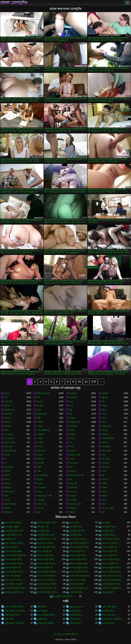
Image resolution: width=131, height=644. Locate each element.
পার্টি (39, 471)
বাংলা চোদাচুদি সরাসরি (14, 564)
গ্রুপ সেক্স (106, 459)
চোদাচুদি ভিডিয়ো (109, 535)
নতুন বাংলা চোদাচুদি (45, 543)
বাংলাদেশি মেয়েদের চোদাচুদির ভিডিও (80, 588)
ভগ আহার (9, 467)
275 (94, 382)
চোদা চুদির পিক (75, 527)
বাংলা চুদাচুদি (42, 611)
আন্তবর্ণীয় (106, 447)
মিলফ (104, 410)
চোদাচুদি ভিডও (108, 531)
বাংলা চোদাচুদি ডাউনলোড (15, 555)
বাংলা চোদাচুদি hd (109, 547)
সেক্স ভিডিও (42, 607)
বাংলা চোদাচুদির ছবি (13, 568)
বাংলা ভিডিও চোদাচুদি (14, 584)
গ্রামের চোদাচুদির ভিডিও (47, 523)
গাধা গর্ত (73, 492)
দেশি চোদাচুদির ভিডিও (111, 539)
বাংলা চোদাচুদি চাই (77, 551)
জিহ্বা (104, 488)
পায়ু (103, 500)
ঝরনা (104, 504)
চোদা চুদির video (11, 527)
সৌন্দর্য (7, 418)
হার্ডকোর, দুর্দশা (75, 504)
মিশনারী (40, 406)
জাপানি (40, 443)
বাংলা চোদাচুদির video (79, 564)
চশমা (104, 455)
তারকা (7, 455)
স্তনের (39, 492)
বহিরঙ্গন (105, 434)
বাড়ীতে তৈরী (75, 455)
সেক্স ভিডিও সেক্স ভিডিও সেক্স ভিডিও (16, 623)
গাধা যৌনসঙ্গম (10, 451)
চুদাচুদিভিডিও (42, 619)
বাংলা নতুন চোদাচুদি (78, 580)
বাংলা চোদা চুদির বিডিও (47, 547)
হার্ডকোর (73, 393)
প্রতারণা (73, 496)
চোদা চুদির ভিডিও (109, 527)
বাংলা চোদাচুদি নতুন (45, 555)
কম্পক (7, 480)
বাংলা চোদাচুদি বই (109, 555)
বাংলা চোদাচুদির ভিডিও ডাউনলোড (16, 572)
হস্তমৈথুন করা (75, 422)
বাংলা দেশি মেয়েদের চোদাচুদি (113, 576)
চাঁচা (103, 402)
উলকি (72, 434)
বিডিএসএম (9, 492)
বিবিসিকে (41, 459)
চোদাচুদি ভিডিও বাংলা (46, 535)
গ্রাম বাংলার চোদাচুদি (13, 523)
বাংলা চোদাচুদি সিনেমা (46, 564)
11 (86, 382)
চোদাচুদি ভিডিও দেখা (13, 535)
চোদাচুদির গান (10, 539)
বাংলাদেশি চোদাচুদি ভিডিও (15, 588)
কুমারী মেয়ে (9, 410)
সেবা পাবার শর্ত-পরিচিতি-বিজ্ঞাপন (65, 634)
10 (79, 382)
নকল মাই (73, 484)
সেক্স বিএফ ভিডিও (12, 615)
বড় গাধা (40, 508)
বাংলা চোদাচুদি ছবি (109, 551)
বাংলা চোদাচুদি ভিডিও (78, 560)
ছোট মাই (8, 402)
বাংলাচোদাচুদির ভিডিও (111, 584)
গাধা (39, 398)
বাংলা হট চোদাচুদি (77, 584)
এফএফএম (74, 463)
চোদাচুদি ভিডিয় (76, 535)
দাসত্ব (7, 500)
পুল (103, 512)
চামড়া (104, 422)
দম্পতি (40, 447)
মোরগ (72, 459)
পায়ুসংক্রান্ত (106, 426)
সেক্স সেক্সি (9, 619)
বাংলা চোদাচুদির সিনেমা (111, 572)
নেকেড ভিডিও (75, 623)
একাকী (40, 439)
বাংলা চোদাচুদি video (13, 551)
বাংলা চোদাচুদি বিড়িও (13, 560)
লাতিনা (8, 475)
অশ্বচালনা (73, 398)
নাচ (71, 480)
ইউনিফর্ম (73, 508)
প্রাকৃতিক (40, 434)
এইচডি (105, 406)
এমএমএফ (106, 467)
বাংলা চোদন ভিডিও (110, 543)
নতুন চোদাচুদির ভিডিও (14, 543)
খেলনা (40, 426)
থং (6, 463)
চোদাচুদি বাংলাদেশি (77, 531)
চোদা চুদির (106, 523)
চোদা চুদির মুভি (43, 531)
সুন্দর (39, 410)
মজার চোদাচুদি (108, 592)
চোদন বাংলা (74, 523)
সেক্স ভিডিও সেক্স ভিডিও (15, 611)
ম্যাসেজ (40, 484)
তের (71, 406)
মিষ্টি (39, 418)
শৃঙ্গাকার (8, 426)
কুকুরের (105, 398)
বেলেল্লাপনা (42, 488)
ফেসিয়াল (73, 426)
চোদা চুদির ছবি (43, 527)
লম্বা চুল (8, 484)
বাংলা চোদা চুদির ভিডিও (79, 547)
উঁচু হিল (40, 480)
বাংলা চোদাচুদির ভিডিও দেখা (48, 572)
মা (5, 459)
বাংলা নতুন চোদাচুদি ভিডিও (113, 580)
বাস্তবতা (73, 471)
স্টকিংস (72, 418)
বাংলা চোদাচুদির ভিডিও (111, 568)
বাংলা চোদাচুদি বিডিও (46, 560)
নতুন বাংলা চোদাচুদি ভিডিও (80, 543)
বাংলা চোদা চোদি (109, 615)
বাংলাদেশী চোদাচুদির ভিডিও (113, 588)
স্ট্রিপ (71, 414)
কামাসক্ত (8, 414)
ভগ (6, 398)
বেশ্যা (7, 430)
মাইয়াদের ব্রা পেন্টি (45, 496)
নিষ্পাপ (8, 406)
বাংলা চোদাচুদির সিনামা (79, 572)
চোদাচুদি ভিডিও (76, 615)
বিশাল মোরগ (10, 443)
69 (103, 475)
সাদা (71, 402)
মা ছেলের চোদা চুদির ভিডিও (64, 596)
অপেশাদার (9, 439)
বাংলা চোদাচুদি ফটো (78, 555)
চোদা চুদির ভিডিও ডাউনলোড (16, 531)
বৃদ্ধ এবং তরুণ (108, 508)
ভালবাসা (73, 500)
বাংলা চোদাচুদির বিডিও (79, 568)
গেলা (104, 471)
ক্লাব (39, 512)
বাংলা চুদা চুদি (75, 619)
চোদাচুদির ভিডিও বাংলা (47, 539)
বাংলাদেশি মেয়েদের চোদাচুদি (48, 588)
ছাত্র (71, 467)
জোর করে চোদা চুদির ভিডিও (80, 539)
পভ (71, 443)
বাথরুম (105, 496)
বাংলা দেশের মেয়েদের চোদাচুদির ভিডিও (48, 580)
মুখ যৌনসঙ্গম (42, 475)
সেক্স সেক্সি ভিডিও (109, 607)
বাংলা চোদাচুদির (14, 3)
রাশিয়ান (8, 471)
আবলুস (8, 488)
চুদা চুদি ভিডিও (75, 611)
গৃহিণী (39, 467)
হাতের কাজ (107, 451)
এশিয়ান (8, 422)
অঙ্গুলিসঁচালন (43, 430)
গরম (104, 414)
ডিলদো (40, 455)
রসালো (105, 480)
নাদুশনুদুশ (8, 512)
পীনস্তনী (105, 393)
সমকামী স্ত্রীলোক (108, 439)
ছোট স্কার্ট (73, 488)
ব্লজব (7, 393)
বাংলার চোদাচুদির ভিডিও (47, 592)
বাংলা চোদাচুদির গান (110, 564)
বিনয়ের (105, 430)
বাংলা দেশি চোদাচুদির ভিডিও (80, 576)
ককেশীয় (73, 451)
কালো (72, 447)
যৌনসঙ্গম (41, 500)
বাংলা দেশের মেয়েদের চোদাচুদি (16, 580)
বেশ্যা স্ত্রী (40, 463)
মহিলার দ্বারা (42, 414)
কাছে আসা (41, 451)
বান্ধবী (72, 430)
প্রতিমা (7, 508)
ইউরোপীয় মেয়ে (43, 393)
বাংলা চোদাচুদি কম (44, 551)
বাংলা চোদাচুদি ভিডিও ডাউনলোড (113, 560)
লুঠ (71, 410)
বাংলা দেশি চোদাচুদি (13, 576)
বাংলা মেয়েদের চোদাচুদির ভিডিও (48, 584)
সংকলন (40, 422)
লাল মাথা (8, 447)
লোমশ (72, 439)
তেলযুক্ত (105, 463)
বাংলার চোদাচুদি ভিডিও (14, 592)
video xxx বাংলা (76, 607)
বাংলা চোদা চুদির (11, 547)
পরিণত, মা (41, 504)
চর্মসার (104, 443)
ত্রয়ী (103, 418)
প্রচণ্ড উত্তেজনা (11, 504)
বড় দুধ (40, 402)
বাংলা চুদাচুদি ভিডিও (45, 623)
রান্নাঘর (72, 512)
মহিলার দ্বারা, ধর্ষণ (77, 475)
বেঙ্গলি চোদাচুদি (76, 592)
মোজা (104, 492)
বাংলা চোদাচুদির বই (45, 568)
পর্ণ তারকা (9, 434)
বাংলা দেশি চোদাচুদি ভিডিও (48, 576)
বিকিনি (104, 484)
